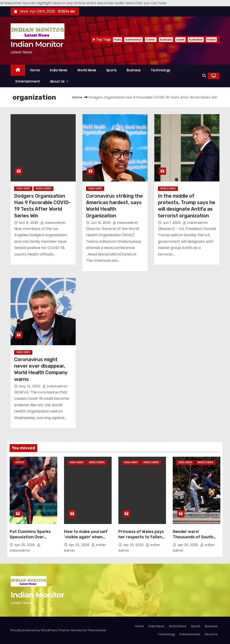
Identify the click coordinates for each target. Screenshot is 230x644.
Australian (196, 40)
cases (180, 40)
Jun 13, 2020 (101, 223)
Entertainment (28, 81)
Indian (211, 40)
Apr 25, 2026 (25, 545)
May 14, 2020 (30, 386)
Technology (161, 70)
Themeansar (97, 630)
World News (87, 70)
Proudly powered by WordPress (34, 630)
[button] (204, 76)
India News (59, 70)
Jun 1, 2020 (172, 223)
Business (134, 70)
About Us (59, 81)
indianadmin (53, 223)
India (117, 40)
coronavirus (133, 40)
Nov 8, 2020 (29, 223)
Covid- (151, 40)
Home (35, 70)
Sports (112, 70)
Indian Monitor (37, 44)
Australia (166, 40)
